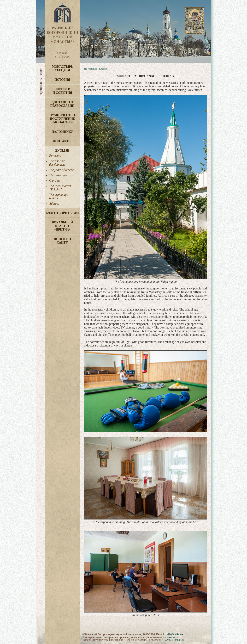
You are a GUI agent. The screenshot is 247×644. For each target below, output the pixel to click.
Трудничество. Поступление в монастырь (62, 119)
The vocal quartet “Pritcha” (60, 188)
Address (54, 204)
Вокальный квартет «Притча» (62, 226)
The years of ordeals (62, 170)
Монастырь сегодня (62, 68)
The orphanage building (59, 197)
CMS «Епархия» (175, 640)
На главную (91, 69)
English (62, 151)
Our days (55, 181)
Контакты (62, 141)
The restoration (59, 175)
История (62, 80)
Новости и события (62, 91)
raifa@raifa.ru (174, 634)
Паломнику (62, 132)
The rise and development (57, 163)
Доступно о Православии (62, 104)
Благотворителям (62, 213)
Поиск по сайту (62, 241)
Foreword (55, 156)
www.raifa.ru (170, 637)
